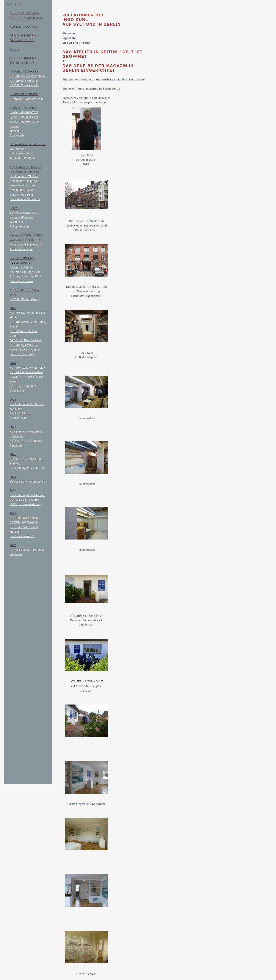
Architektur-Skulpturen (24, 181)
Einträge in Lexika (21, 281)
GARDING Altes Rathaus (26, 340)
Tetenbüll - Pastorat (22, 158)
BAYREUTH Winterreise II (26, 99)
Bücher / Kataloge (21, 267)
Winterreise (17, 149)
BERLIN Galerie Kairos (24, 500)
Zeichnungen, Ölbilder (24, 176)
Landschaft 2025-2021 (24, 112)
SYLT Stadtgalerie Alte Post (27, 468)
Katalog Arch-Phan (22, 195)
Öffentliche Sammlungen (25, 245)
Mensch (15, 131)
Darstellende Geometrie (25, 199)
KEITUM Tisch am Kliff (24, 85)
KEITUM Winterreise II (24, 299)
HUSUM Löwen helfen (24, 518)
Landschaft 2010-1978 (24, 122)
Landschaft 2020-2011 (24, 117)
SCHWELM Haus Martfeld (26, 372)
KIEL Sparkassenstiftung (25, 504)
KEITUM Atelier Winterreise (27, 368)
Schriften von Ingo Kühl (25, 272)
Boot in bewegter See (24, 213)
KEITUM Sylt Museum (24, 81)
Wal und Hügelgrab (22, 217)
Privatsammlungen (22, 249)
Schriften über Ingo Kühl (25, 277)
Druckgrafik (17, 135)
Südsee (15, 126)
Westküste (16, 222)
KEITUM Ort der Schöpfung (27, 76)
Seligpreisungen (20, 227)
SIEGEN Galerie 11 (22, 536)
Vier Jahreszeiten (21, 154)
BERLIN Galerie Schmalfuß (27, 482)
